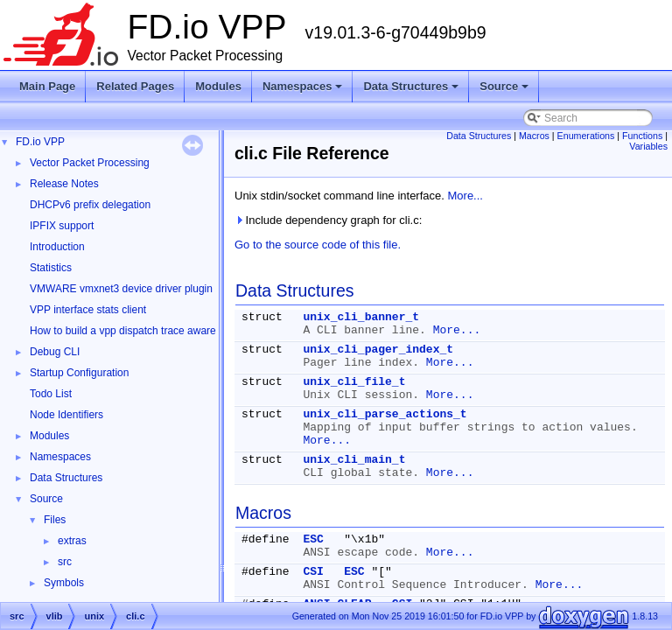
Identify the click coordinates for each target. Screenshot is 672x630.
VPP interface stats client (88, 310)
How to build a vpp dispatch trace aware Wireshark (148, 331)
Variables (648, 146)
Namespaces (304, 91)
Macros (534, 136)
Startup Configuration (79, 373)
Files (55, 520)
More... (465, 196)
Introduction (57, 247)
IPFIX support (62, 226)
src (65, 562)
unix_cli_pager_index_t (378, 350)
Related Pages (135, 86)
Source (505, 91)
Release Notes (64, 184)
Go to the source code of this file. (318, 245)
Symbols (64, 583)
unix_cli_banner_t (361, 317)
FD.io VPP (40, 142)
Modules (218, 86)
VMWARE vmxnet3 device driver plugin (121, 289)
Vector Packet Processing (90, 163)
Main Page (47, 86)
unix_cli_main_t (354, 460)
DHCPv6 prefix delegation (90, 205)
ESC (313, 539)
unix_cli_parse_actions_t (385, 414)
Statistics (51, 268)
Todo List (51, 394)
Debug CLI (55, 352)
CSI (313, 572)
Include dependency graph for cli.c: (328, 220)
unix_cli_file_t (354, 382)
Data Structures (412, 91)
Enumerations (586, 136)
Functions (642, 136)
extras (72, 541)
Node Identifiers (66, 415)
